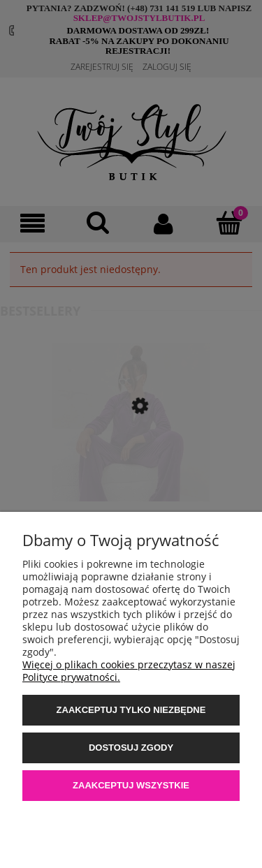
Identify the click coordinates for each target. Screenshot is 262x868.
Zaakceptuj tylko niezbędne (131, 710)
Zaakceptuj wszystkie (131, 785)
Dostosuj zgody (131, 748)
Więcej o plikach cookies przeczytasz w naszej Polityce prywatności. (129, 671)
